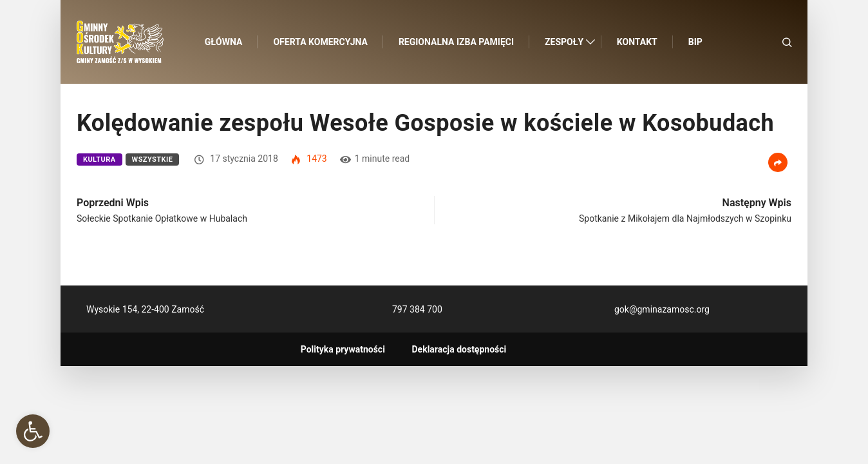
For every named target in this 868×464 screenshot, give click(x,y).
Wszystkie (153, 159)
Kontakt (637, 42)
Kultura (99, 159)
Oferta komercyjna (321, 42)
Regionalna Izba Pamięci (456, 42)
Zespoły (564, 42)
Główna (224, 42)
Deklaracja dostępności (459, 349)
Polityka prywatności (343, 349)
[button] (33, 431)
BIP (695, 42)
